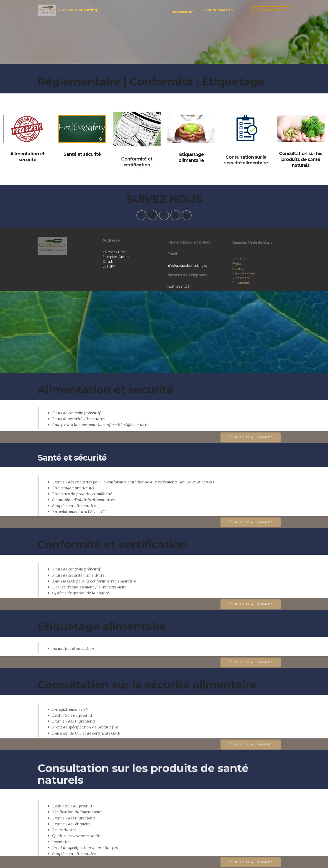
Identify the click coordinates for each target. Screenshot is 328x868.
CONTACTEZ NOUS (271, 10)
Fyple (237, 284)
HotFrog (238, 289)
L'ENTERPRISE (181, 12)
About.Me (239, 279)
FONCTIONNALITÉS (218, 10)
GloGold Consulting (79, 10)
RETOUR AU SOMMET (251, 441)
